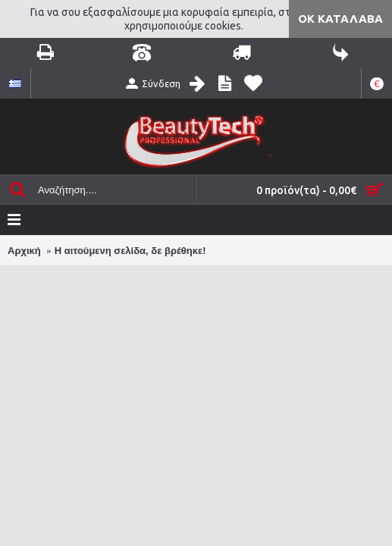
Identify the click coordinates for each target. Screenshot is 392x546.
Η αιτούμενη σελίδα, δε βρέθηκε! (130, 251)
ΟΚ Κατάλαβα (340, 19)
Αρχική (24, 251)
